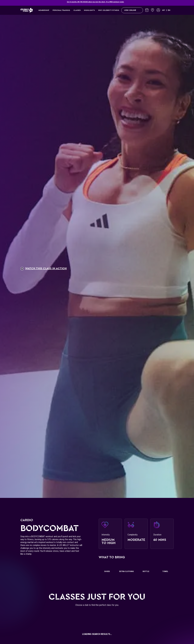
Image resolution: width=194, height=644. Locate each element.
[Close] (172, 3)
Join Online (132, 10)
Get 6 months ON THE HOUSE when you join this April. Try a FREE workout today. (95, 2)
